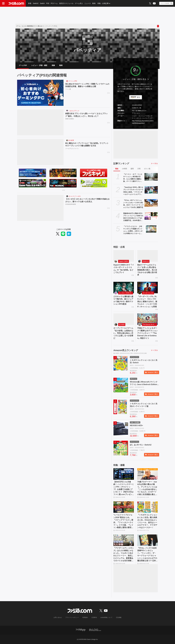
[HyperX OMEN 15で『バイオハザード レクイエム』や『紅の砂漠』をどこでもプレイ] (124, 256)
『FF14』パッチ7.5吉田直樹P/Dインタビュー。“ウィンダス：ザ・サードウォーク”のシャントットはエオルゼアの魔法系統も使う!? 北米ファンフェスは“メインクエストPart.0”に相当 (147, 554)
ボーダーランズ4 (148, 293)
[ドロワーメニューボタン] (3, 3)
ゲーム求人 (79, 3)
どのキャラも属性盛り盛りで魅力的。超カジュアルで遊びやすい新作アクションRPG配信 (123, 300)
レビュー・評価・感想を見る (135, 79)
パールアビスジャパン (72, 149)
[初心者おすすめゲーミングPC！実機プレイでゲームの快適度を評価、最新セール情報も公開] (40, 93)
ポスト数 (147, 169)
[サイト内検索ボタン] (166, 3)
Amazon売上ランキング (126, 350)
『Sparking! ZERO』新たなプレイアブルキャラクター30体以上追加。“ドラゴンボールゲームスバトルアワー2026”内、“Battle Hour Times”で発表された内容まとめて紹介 (133, 191)
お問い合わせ (58, 617)
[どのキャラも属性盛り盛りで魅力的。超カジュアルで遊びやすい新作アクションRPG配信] (124, 288)
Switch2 (36, 3)
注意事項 (94, 617)
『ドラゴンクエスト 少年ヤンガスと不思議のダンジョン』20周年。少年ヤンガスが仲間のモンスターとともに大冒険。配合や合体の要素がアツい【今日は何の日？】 (133, 230)
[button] (136, 126)
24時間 (124, 169)
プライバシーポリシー (72, 617)
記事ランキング (121, 164)
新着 (30, 3)
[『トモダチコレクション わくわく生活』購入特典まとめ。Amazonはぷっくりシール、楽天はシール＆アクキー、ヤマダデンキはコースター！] (148, 507)
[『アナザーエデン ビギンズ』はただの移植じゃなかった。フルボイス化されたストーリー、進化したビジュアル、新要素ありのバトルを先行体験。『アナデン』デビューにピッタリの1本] (124, 540)
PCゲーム (54, 3)
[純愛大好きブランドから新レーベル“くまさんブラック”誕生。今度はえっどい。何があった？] (40, 122)
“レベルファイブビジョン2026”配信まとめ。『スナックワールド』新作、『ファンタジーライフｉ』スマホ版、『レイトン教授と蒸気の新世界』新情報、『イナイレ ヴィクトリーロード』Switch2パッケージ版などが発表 (123, 521)
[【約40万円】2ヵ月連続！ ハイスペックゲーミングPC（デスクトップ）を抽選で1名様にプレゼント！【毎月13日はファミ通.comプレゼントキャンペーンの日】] (124, 474)
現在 (117, 169)
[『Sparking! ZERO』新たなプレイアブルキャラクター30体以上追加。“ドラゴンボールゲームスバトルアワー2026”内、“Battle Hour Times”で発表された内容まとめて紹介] (151, 190)
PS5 (48, 3)
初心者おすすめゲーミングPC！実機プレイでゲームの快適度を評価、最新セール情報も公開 (87, 85)
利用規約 (85, 617)
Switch (42, 3)
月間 (139, 169)
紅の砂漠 (71, 140)
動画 (94, 3)
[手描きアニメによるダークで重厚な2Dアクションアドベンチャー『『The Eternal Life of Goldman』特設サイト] (148, 319)
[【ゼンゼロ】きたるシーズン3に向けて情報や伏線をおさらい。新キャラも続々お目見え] (40, 208)
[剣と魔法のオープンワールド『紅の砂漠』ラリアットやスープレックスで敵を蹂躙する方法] (40, 152)
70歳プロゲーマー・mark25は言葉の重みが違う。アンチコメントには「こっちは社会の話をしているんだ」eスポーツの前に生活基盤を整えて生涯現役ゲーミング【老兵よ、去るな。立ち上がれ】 (147, 488)
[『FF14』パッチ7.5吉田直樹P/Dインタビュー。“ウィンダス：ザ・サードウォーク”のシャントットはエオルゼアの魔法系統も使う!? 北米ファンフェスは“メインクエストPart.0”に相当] (148, 540)
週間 (132, 169)
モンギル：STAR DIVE (126, 293)
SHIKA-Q (146, 261)
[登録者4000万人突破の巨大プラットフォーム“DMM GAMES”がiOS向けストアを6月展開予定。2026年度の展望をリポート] (151, 216)
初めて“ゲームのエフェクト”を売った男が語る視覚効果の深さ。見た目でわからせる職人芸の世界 (147, 270)
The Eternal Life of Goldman (150, 325)
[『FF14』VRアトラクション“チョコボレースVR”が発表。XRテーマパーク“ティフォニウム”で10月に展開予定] (151, 203)
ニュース (88, 3)
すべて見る (154, 164)
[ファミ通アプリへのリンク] (81, 630)
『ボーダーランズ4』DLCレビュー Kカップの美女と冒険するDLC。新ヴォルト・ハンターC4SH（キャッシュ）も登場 (147, 302)
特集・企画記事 (103, 3)
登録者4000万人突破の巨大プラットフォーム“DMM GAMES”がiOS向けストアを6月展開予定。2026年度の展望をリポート (133, 217)
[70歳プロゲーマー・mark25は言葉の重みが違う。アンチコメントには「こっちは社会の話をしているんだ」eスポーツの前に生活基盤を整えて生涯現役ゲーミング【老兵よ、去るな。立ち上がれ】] (148, 474)
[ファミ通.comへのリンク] (16, 3)
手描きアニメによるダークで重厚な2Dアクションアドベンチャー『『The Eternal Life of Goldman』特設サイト (147, 333)
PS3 (87, 55)
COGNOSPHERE (71, 204)
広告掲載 (119, 617)
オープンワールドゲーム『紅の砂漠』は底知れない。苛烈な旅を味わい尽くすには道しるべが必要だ (123, 333)
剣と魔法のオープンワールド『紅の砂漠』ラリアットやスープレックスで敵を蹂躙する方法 (87, 144)
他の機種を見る (140, 111)
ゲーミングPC (73, 81)
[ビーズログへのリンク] (95, 630)
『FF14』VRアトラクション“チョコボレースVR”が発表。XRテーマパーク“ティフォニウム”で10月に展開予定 (133, 204)
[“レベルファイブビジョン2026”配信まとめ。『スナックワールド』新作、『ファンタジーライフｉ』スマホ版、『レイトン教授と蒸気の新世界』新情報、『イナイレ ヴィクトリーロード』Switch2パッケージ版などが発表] (124, 507)
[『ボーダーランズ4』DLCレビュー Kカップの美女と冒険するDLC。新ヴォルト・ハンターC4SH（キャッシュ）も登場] (148, 288)
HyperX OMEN (123, 261)
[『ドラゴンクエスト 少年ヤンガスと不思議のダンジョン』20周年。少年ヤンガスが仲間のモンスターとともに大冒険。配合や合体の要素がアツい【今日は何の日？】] (151, 229)
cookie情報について (106, 617)
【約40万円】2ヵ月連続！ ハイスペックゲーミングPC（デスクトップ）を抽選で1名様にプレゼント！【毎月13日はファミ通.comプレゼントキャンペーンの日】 (124, 488)
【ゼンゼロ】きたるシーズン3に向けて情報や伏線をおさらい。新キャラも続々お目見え (87, 200)
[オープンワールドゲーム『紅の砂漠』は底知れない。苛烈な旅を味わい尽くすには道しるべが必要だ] (124, 319)
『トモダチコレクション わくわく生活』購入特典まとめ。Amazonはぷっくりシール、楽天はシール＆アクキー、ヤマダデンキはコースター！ (147, 521)
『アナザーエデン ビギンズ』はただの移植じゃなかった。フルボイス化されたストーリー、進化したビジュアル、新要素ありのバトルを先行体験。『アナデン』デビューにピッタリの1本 (124, 554)
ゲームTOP (23, 65)
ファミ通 (68, 89)
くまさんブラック (74, 111)
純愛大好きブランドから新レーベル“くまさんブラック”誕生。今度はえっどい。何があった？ (86, 115)
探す (139, 97)
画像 (53, 65)
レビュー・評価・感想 (39, 65)
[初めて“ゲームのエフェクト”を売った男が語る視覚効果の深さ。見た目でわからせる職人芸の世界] (148, 256)
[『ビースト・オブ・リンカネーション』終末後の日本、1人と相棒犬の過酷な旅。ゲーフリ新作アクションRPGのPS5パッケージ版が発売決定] (151, 177)
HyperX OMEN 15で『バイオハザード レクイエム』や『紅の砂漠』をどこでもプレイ (123, 269)
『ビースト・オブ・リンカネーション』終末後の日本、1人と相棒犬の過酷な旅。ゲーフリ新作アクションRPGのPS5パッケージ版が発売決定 (133, 178)
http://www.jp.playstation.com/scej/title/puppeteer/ (143, 122)
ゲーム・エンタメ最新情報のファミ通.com (29, 26)
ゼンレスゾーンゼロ (75, 196)
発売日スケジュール (66, 3)
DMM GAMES (70, 119)
